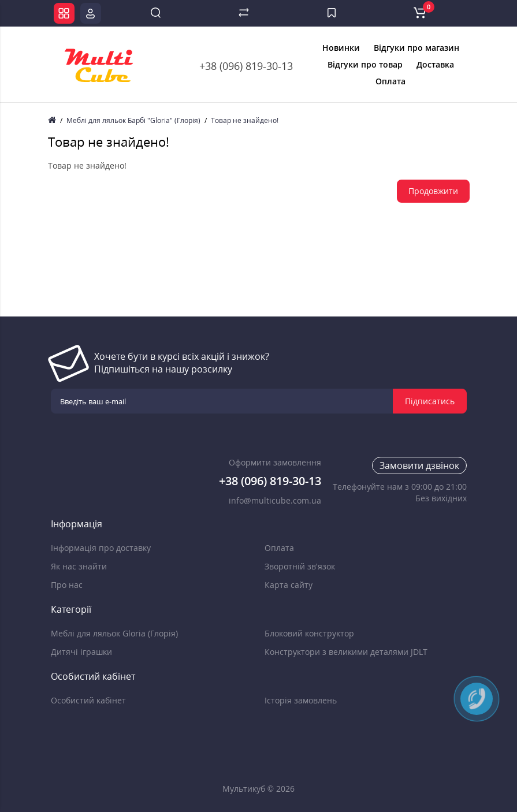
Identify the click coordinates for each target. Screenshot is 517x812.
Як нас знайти (79, 566)
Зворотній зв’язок (300, 566)
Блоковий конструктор (309, 633)
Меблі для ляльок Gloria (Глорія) (114, 633)
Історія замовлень (301, 700)
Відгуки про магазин (416, 48)
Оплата (390, 81)
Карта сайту (289, 585)
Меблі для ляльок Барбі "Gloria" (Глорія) (133, 120)
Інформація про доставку (101, 548)
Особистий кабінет (88, 700)
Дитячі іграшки (81, 652)
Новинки (341, 48)
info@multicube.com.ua (275, 500)
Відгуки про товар (365, 64)
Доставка (435, 64)
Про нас (67, 585)
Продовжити (433, 191)
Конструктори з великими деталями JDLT (346, 652)
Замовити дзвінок (419, 465)
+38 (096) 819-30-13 (246, 66)
